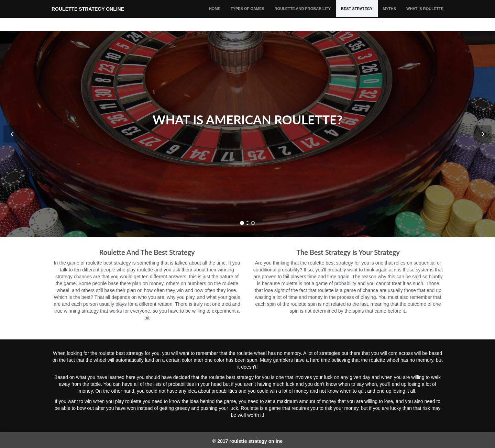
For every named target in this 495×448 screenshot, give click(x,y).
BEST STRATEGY (357, 15)
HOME (215, 15)
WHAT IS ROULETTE (425, 15)
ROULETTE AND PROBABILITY (303, 15)
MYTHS (390, 15)
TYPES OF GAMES (247, 15)
